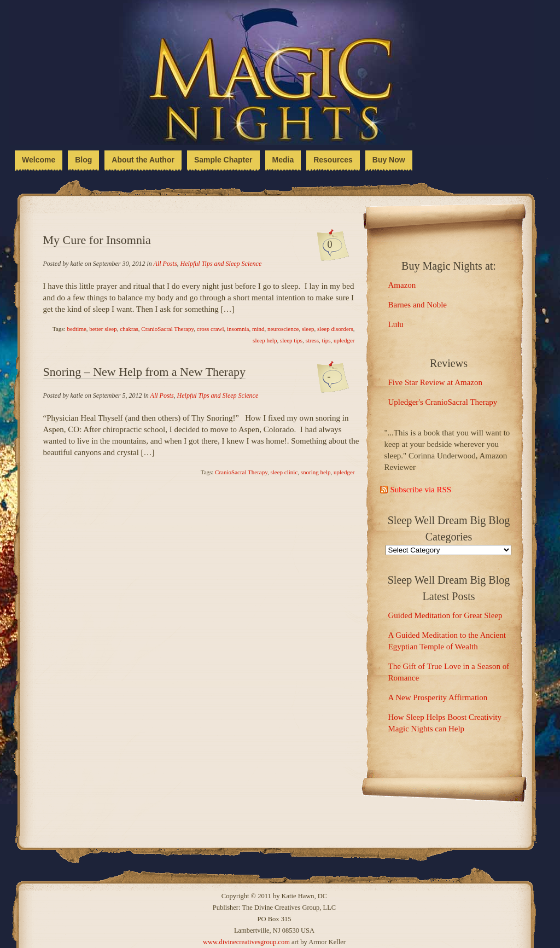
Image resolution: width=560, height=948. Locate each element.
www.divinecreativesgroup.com (246, 942)
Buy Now (389, 160)
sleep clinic (284, 472)
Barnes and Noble (418, 305)
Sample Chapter (223, 160)
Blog (83, 160)
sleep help (265, 340)
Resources (333, 160)
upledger (344, 340)
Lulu (396, 324)
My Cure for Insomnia (97, 240)
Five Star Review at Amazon (435, 382)
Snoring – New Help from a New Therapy (144, 372)
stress (312, 340)
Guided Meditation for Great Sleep (445, 615)
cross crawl (211, 329)
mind (258, 329)
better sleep (103, 329)
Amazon (402, 285)
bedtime (76, 329)
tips (326, 340)
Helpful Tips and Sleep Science (221, 264)
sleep (308, 329)
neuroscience (283, 329)
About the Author (143, 160)
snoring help (316, 472)
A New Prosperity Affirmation (438, 697)
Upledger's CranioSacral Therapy (443, 402)
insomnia (238, 329)
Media (283, 160)
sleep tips (291, 340)
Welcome (39, 160)
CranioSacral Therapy (167, 329)
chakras (129, 329)
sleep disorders (335, 329)
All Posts (165, 264)
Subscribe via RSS (421, 490)
